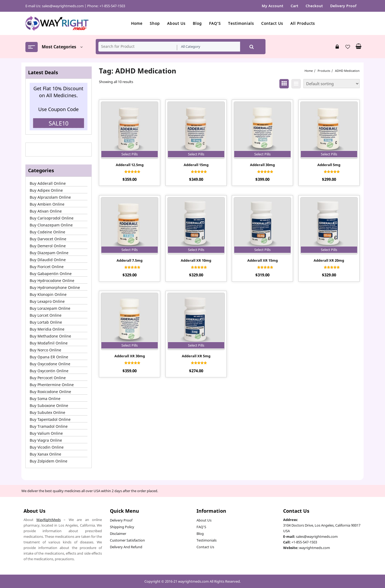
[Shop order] (332, 84)
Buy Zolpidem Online (49, 461)
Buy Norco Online (45, 350)
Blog (200, 534)
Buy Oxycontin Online (49, 371)
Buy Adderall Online (48, 183)
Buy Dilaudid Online (48, 260)
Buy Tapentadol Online (50, 419)
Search (252, 47)
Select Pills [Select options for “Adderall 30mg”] (262, 154)
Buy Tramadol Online (49, 426)
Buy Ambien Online (47, 204)
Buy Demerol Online (48, 246)
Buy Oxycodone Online (50, 364)
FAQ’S (201, 527)
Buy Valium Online (46, 433)
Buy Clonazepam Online (51, 225)
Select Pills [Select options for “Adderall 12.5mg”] (130, 154)
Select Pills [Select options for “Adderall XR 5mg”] (196, 345)
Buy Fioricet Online (47, 267)
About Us (204, 520)
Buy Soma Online (45, 399)
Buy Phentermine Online (52, 385)
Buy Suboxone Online (49, 405)
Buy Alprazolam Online (50, 197)
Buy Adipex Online (46, 190)
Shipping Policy (122, 527)
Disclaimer (118, 534)
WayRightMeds (49, 520)
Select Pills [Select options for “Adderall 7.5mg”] (130, 250)
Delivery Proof (121, 520)
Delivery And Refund (126, 547)
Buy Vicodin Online (47, 447)
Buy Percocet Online (48, 378)
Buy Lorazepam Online (50, 308)
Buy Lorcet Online (46, 315)
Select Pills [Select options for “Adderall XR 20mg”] (329, 250)
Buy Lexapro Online (47, 301)
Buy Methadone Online (50, 336)
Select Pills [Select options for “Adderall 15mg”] (196, 154)
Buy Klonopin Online (48, 294)
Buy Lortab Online (46, 322)
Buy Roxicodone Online (50, 392)
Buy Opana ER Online (49, 357)
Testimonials (207, 540)
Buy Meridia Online (47, 329)
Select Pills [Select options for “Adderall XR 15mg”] (262, 250)
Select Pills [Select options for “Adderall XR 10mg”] (196, 250)
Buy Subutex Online (47, 412)
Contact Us (205, 547)
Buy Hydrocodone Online (52, 281)
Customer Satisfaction (127, 540)
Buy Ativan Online (46, 211)
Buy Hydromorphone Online (55, 287)
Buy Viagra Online (46, 440)
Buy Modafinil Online (49, 343)
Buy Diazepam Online (49, 253)
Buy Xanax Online (45, 454)
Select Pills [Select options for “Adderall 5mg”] (329, 154)
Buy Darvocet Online (48, 239)
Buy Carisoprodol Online (52, 218)
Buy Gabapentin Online (51, 274)
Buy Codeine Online (47, 232)
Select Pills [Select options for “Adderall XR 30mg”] (130, 345)
